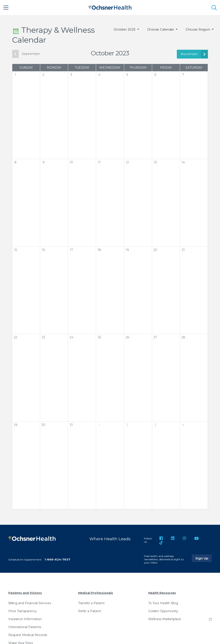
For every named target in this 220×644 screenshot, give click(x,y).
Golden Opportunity (163, 611)
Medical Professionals (96, 593)
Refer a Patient (90, 611)
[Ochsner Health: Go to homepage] (110, 7)
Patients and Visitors (25, 593)
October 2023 (125, 29)
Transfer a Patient (91, 603)
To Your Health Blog (163, 603)
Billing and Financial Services (30, 603)
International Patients (25, 627)
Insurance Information (25, 619)
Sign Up (203, 558)
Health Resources (162, 593)
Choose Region (198, 29)
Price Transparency (23, 611)
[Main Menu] (6, 8)
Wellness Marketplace (165, 619)
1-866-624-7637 (57, 559)
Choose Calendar (161, 29)
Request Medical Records (28, 635)
